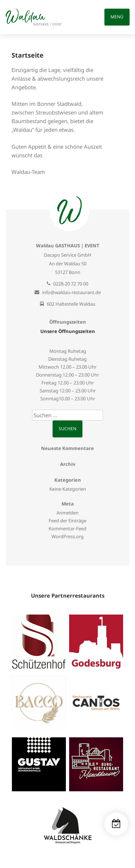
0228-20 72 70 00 (71, 284)
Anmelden (67, 513)
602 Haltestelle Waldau (71, 304)
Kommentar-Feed (67, 529)
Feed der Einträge (67, 521)
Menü (117, 17)
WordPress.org (67, 536)
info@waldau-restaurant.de (71, 292)
